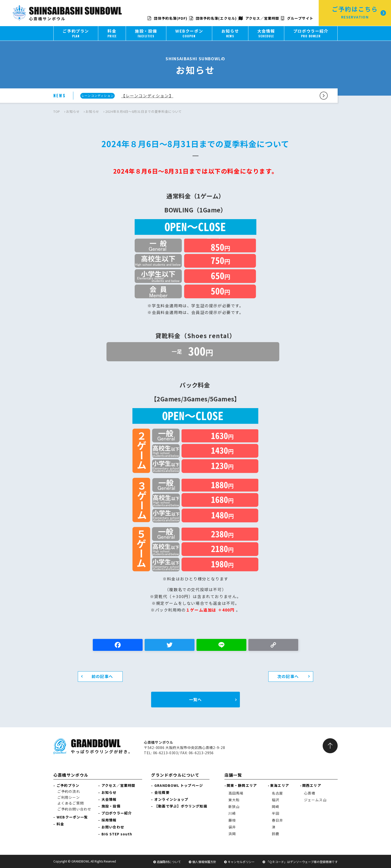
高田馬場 (236, 793)
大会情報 (109, 799)
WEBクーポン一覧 (72, 817)
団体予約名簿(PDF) (167, 18)
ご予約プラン (68, 785)
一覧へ (195, 699)
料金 (60, 824)
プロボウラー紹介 (117, 813)
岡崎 (276, 806)
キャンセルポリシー (241, 862)
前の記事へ (102, 676)
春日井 (277, 820)
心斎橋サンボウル (71, 775)
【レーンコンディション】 (147, 96)
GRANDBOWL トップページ (179, 785)
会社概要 (162, 792)
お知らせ (73, 111)
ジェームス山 (315, 800)
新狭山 (234, 806)
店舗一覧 (233, 775)
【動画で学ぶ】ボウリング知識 (181, 806)
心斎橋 (310, 793)
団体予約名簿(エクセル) (213, 18)
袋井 (232, 827)
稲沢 (276, 800)
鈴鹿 (276, 834)
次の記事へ (288, 676)
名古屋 (277, 793)
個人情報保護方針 (204, 862)
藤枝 (232, 820)
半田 (276, 813)
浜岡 (232, 834)
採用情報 (109, 820)
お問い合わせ (113, 827)
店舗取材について (169, 862)
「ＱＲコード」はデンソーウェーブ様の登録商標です (302, 862)
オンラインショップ (171, 799)
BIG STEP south (117, 834)
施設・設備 (111, 806)
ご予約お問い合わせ (74, 809)
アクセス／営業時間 (259, 18)
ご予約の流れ (69, 791)
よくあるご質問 (71, 803)
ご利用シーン (69, 797)
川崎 (232, 813)
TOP (57, 111)
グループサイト (297, 18)
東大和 (234, 800)
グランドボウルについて (175, 775)
